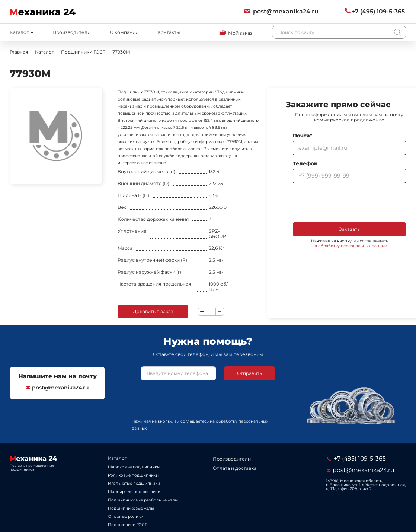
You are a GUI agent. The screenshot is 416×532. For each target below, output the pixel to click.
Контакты (169, 32)
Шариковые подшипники (134, 467)
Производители (71, 32)
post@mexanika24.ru (57, 388)
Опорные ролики (126, 517)
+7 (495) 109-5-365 (356, 458)
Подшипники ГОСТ (127, 525)
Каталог (117, 458)
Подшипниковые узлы (131, 508)
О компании (124, 32)
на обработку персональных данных (350, 246)
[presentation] (349, 203)
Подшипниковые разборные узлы (143, 500)
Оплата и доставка (235, 468)
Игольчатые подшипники (134, 483)
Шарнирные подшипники (134, 492)
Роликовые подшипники (133, 475)
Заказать (349, 229)
